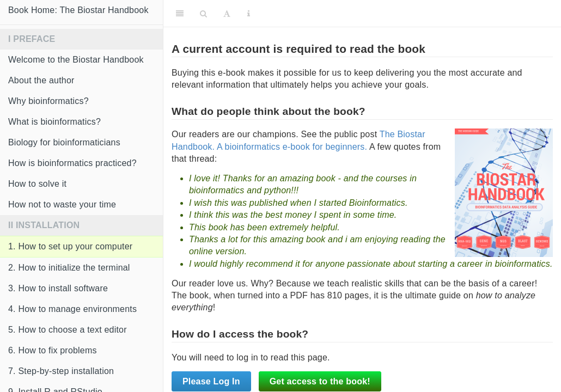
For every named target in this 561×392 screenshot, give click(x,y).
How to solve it (37, 184)
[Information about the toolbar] (249, 14)
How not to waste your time (62, 204)
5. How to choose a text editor (68, 330)
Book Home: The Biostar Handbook (78, 10)
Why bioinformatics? (48, 101)
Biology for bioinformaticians (64, 142)
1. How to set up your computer (70, 246)
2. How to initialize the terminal (69, 268)
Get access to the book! (320, 381)
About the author (41, 80)
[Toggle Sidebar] (180, 14)
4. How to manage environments (72, 309)
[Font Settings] (227, 14)
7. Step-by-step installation (61, 371)
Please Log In (211, 381)
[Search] (203, 14)
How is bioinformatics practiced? (72, 163)
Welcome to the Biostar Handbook (76, 60)
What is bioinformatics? (54, 122)
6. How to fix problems (53, 350)
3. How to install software (58, 288)
